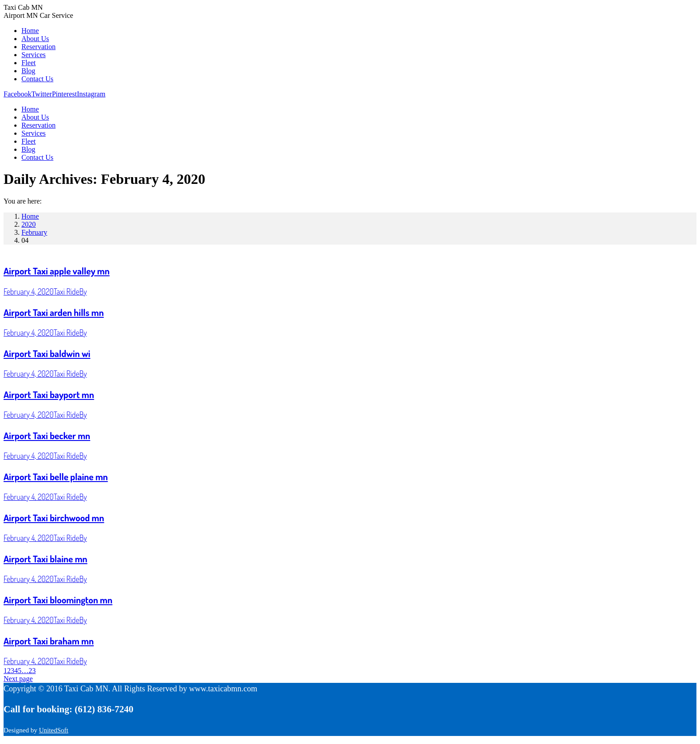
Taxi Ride (67, 291)
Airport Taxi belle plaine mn (56, 476)
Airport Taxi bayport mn (49, 394)
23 (32, 671)
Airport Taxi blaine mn (46, 559)
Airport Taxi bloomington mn (58, 600)
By (83, 291)
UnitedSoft (54, 730)
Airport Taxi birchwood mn (54, 517)
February (34, 232)
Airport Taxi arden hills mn (54, 312)
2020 (29, 224)
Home (30, 216)
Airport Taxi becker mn (47, 435)
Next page (18, 679)
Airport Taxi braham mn (49, 641)
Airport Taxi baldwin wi (47, 353)
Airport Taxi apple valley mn (57, 271)
